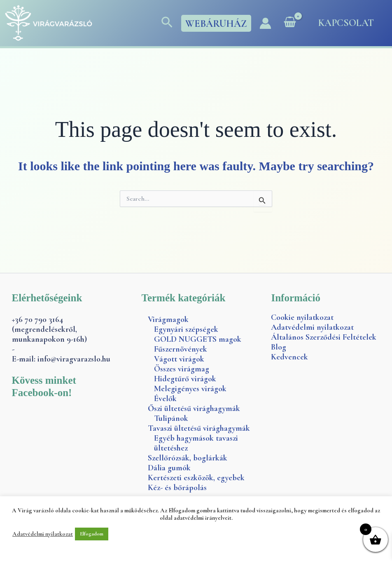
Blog (279, 347)
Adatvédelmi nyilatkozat (312, 327)
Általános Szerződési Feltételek (324, 337)
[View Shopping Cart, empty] (290, 23)
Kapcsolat (346, 23)
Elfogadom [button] (92, 534)
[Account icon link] (265, 23)
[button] (167, 23)
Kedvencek (289, 357)
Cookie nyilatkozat (302, 317)
